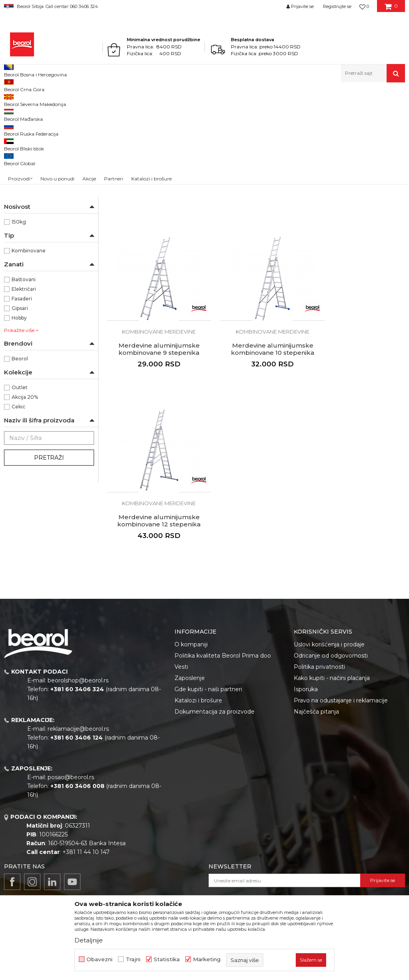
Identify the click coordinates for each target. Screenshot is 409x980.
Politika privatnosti (319, 661)
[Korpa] (391, 9)
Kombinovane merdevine (39, 141)
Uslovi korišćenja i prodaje (329, 638)
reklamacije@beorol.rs (78, 723)
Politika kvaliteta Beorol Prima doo (223, 650)
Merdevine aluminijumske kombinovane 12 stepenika (256, 421)
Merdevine (109, 99)
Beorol (11, 99)
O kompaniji (191, 638)
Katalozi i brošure (198, 694)
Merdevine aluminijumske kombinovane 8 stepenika (256, 261)
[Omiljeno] (364, 6)
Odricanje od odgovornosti (331, 650)
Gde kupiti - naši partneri (208, 683)
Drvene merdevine (32, 161)
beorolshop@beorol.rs (78, 674)
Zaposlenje (190, 672)
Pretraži (49, 552)
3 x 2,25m (24, 259)
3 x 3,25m (24, 287)
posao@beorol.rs (71, 771)
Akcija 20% (25, 491)
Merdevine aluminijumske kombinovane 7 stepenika (153, 261)
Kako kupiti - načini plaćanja (332, 672)
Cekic (18, 501)
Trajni (133, 959)
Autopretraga (270, 113)
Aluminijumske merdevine (40, 132)
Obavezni (99, 959)
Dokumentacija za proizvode (215, 706)
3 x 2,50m (24, 268)
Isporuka (306, 683)
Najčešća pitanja (316, 706)
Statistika (167, 959)
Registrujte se (337, 6)
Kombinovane (29, 345)
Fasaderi (22, 393)
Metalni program (72, 99)
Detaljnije (89, 940)
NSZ (21, 192)
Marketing (207, 959)
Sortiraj (307, 113)
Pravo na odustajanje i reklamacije (341, 694)
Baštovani (24, 374)
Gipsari (20, 403)
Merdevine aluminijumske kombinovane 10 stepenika (153, 421)
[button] (373, 73)
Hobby (19, 412)
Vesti (181, 661)
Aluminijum (26, 220)
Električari (24, 383)
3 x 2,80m (24, 278)
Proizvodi (35, 99)
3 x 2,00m (24, 249)
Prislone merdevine (32, 151)
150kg (19, 316)
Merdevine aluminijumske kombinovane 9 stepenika (358, 261)
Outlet (20, 482)
